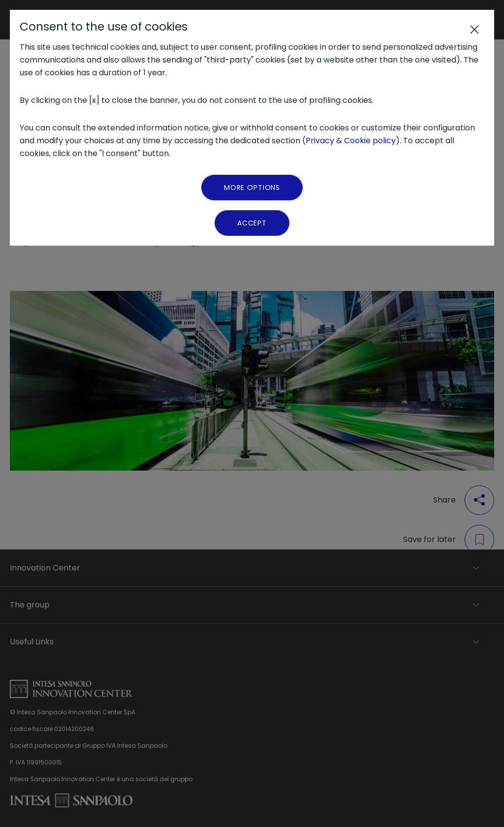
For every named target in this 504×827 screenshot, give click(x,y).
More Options (252, 188)
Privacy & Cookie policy (351, 141)
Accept (252, 223)
